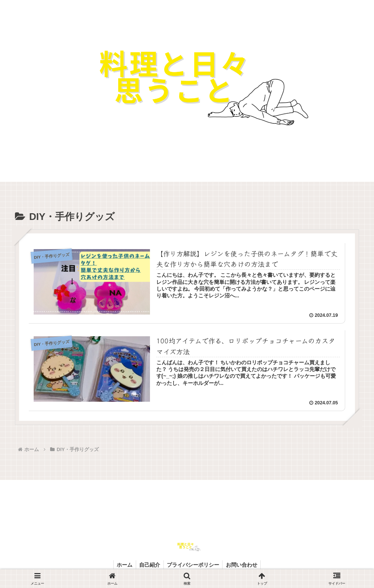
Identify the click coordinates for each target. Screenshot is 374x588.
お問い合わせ (243, 564)
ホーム (123, 564)
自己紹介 (149, 564)
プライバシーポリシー (194, 564)
